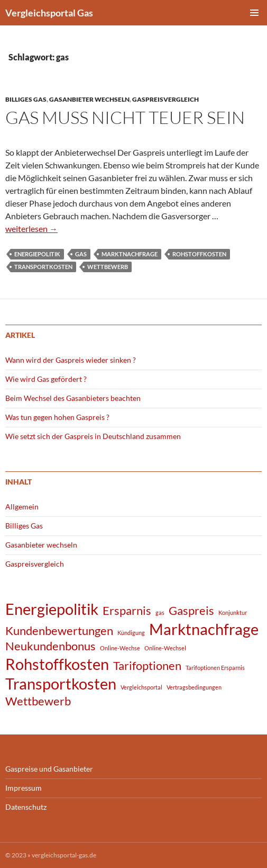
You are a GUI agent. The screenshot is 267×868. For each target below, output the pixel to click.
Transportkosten (43, 267)
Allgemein (22, 507)
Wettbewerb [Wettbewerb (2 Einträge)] (38, 701)
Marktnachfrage (130, 254)
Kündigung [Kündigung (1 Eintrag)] (131, 633)
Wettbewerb (108, 267)
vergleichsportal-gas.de (64, 855)
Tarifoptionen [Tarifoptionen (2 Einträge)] (147, 665)
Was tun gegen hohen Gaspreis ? (57, 417)
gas (81, 254)
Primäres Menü (254, 13)
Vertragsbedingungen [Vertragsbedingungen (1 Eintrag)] (194, 687)
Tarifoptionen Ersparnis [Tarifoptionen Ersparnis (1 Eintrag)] (215, 668)
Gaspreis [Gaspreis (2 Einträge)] (191, 610)
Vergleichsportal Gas (49, 13)
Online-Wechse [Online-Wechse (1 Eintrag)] (120, 648)
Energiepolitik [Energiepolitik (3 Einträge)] (52, 609)
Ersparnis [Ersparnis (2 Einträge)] (127, 610)
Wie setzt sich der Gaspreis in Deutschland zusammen (93, 436)
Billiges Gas (26, 99)
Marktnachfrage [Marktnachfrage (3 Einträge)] (204, 629)
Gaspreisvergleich (165, 99)
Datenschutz (26, 807)
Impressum (24, 788)
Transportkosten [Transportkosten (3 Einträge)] (61, 683)
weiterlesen (31, 229)
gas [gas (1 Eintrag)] (160, 612)
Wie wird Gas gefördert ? (46, 379)
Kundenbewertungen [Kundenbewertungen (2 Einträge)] (59, 630)
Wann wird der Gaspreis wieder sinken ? (71, 360)
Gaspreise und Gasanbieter (49, 769)
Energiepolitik (37, 254)
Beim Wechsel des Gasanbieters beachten (73, 398)
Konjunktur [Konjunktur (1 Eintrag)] (233, 612)
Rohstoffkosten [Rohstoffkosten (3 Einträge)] (57, 664)
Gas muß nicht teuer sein (125, 117)
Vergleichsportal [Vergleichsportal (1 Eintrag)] (141, 687)
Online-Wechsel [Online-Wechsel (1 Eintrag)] (165, 648)
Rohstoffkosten (199, 254)
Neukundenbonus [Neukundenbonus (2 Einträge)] (50, 646)
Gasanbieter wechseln (89, 99)
